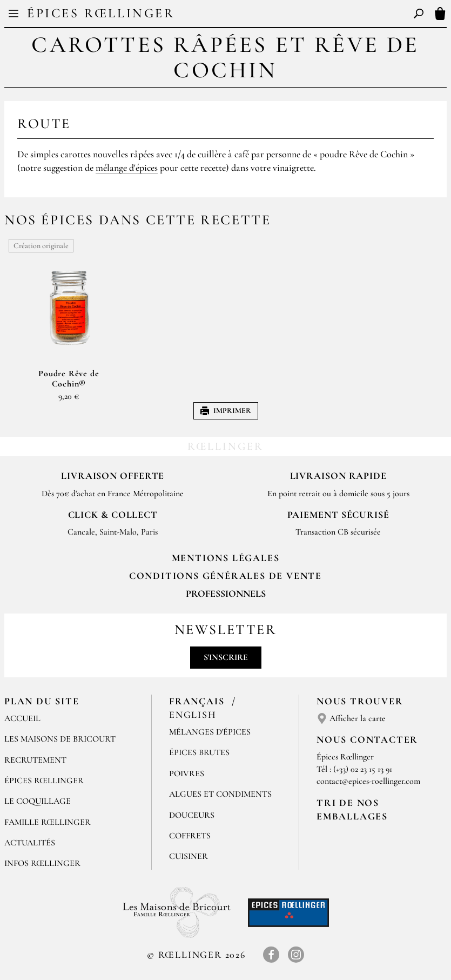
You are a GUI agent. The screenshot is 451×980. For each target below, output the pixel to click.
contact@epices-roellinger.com (368, 781)
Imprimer (226, 411)
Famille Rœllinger (48, 822)
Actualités (30, 843)
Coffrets (190, 836)
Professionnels (226, 594)
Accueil (22, 718)
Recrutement (35, 760)
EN (235, 15)
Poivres (187, 774)
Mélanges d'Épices (210, 732)
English (193, 715)
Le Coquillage (38, 801)
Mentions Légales (226, 558)
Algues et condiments (220, 794)
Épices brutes (199, 752)
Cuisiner (189, 856)
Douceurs (192, 815)
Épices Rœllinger (101, 13)
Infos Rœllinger (42, 863)
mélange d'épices (127, 168)
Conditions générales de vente (225, 576)
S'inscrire (226, 657)
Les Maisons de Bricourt (60, 739)
